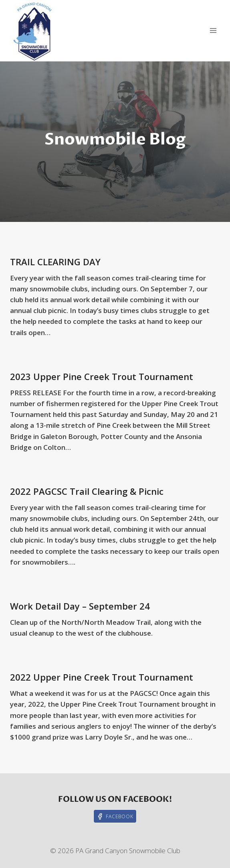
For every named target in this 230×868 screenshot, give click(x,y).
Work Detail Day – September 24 (80, 606)
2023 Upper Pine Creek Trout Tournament (102, 376)
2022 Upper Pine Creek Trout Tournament (102, 677)
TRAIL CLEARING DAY (55, 262)
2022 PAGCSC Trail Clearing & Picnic (87, 491)
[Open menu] (213, 31)
